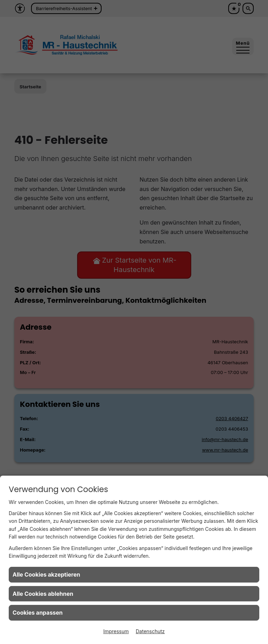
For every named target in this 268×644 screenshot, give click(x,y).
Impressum (116, 631)
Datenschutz (150, 631)
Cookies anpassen (38, 613)
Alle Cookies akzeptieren (46, 575)
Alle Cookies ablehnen (43, 594)
